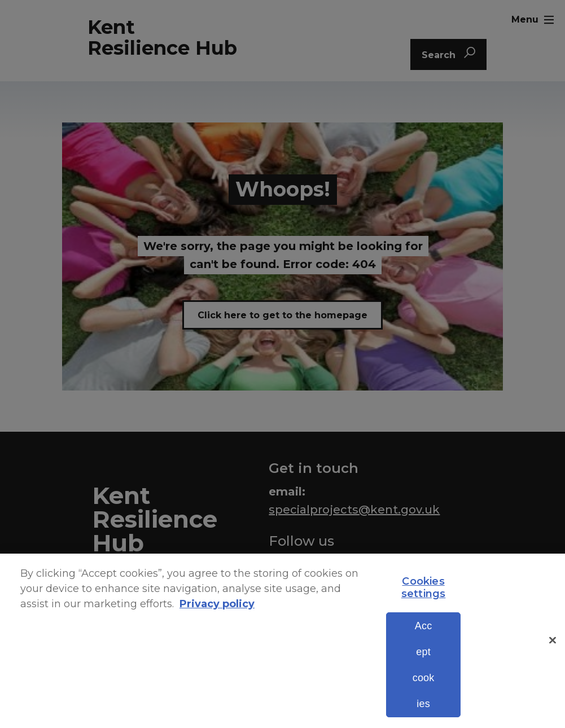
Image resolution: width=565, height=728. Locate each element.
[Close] (553, 661)
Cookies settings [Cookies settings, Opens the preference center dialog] (423, 608)
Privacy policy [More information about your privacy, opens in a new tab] (217, 625)
